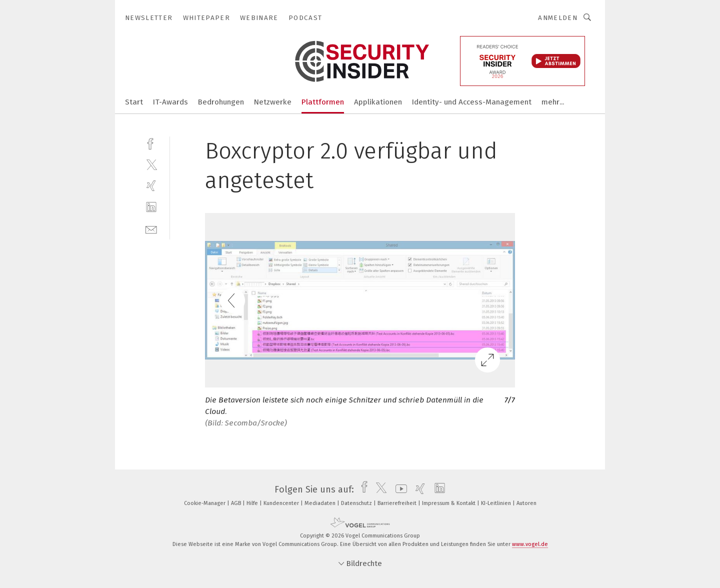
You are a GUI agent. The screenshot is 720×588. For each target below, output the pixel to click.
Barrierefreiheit (398, 503)
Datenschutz (357, 503)
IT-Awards (170, 102)
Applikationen (378, 102)
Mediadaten (321, 503)
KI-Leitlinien (497, 503)
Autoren (526, 503)
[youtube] (399, 489)
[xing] (151, 186)
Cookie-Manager (205, 503)
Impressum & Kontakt (449, 503)
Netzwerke (273, 102)
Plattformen (323, 102)
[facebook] (151, 143)
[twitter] (151, 164)
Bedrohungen (221, 102)
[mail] (151, 229)
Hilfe (253, 503)
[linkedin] (151, 207)
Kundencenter (282, 503)
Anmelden (558, 18)
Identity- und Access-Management (472, 102)
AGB (237, 503)
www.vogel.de (530, 544)
